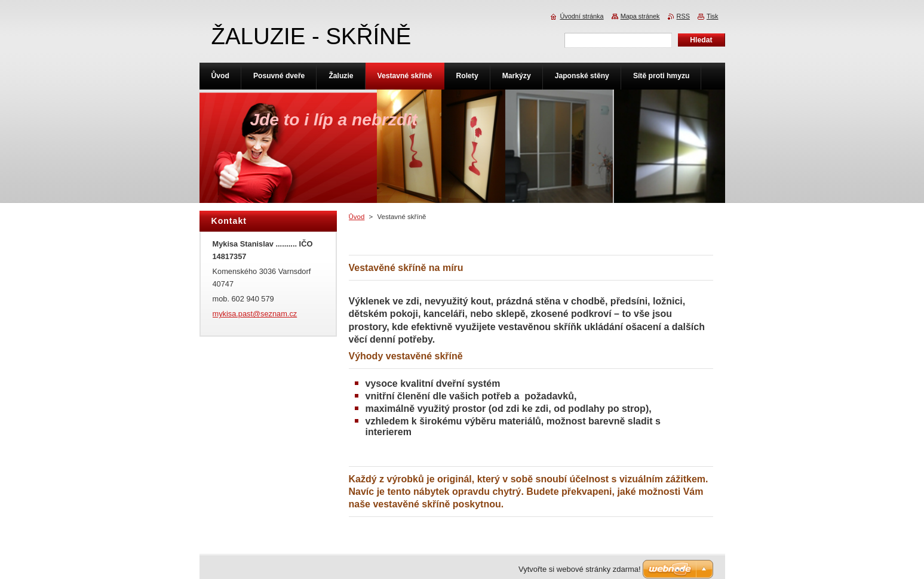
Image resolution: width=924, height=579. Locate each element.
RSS (683, 16)
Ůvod (357, 217)
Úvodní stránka (581, 16)
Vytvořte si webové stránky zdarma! (580, 569)
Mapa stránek (640, 16)
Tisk (713, 16)
